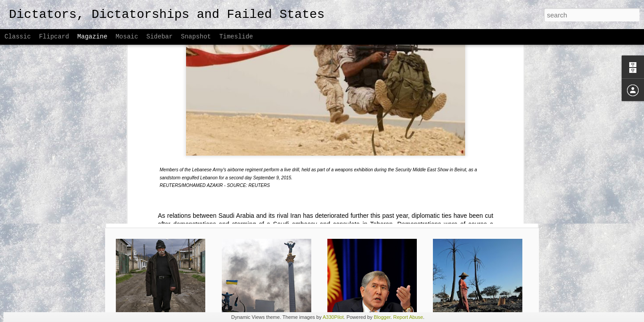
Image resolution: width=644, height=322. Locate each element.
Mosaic (127, 37)
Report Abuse (408, 317)
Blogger (382, 317)
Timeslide (236, 37)
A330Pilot (333, 317)
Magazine (92, 37)
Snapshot (196, 37)
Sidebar (159, 37)
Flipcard (54, 37)
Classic (18, 37)
